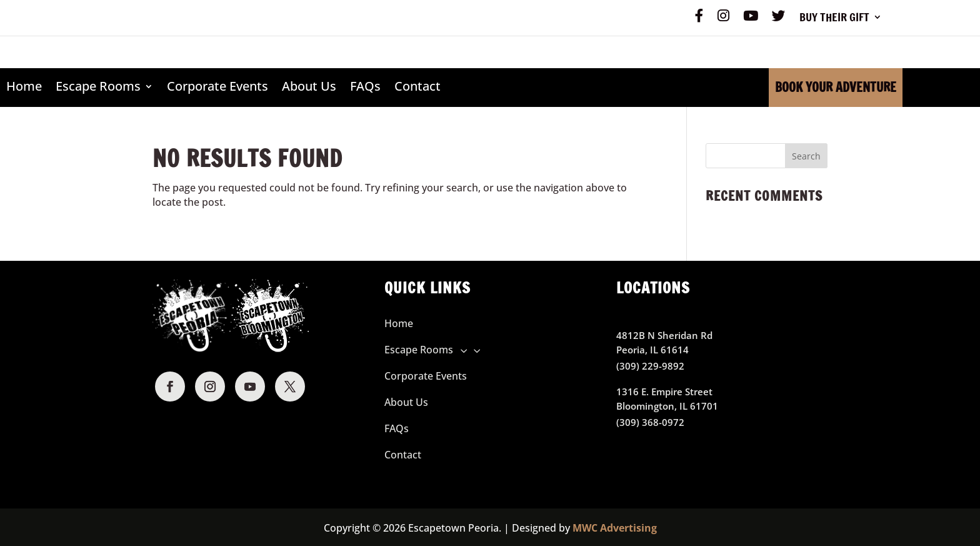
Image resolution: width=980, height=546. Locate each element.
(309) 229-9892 (650, 366)
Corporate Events (217, 87)
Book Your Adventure (836, 87)
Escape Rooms (98, 87)
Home (24, 87)
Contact (417, 87)
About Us (309, 87)
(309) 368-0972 (650, 422)
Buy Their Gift (834, 19)
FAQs (365, 87)
